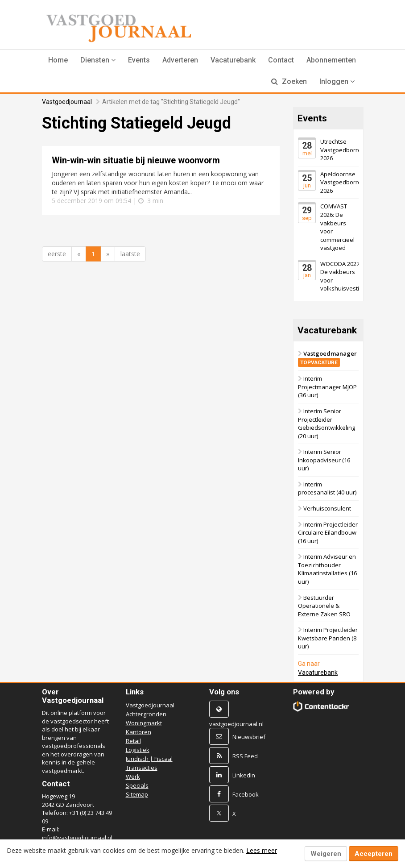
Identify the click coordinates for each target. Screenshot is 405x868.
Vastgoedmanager (327, 358)
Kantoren (138, 732)
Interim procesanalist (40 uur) (327, 488)
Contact (281, 60)
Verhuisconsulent (327, 508)
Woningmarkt (144, 723)
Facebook (246, 794)
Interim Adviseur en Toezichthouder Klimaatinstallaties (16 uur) (327, 569)
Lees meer (262, 850)
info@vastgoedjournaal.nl (77, 838)
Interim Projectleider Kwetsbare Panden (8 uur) (328, 638)
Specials (137, 785)
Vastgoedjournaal (67, 102)
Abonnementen (331, 60)
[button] (98, 60)
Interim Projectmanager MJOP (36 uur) (327, 387)
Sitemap (137, 794)
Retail (133, 741)
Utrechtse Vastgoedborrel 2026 (341, 150)
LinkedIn (244, 775)
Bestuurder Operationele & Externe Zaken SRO (324, 606)
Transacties (142, 768)
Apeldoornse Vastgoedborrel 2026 (341, 182)
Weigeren (326, 854)
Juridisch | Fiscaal (149, 759)
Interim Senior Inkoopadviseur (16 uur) (324, 460)
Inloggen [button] (337, 81)
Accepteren (374, 854)
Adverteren (180, 60)
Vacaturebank (233, 60)
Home (58, 60)
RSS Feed (245, 756)
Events (139, 60)
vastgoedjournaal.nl (236, 724)
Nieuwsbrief (249, 737)
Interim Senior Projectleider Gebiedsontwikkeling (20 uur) (326, 424)
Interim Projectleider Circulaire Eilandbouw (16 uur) (328, 533)
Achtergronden (146, 714)
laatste (130, 254)
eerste (57, 254)
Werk (133, 777)
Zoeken (289, 81)
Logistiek (138, 750)
